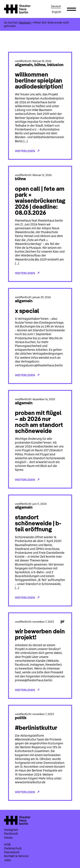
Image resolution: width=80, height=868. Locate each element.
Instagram (11, 830)
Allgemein (24, 65)
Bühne (40, 65)
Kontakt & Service (16, 856)
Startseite (25, 23)
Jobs (7, 860)
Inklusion (55, 65)
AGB (7, 844)
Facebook (11, 834)
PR (63, 621)
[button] (71, 9)
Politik (21, 718)
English (56, 12)
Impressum (12, 852)
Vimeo (8, 838)
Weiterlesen (27, 151)
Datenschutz (13, 848)
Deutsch (56, 6)
